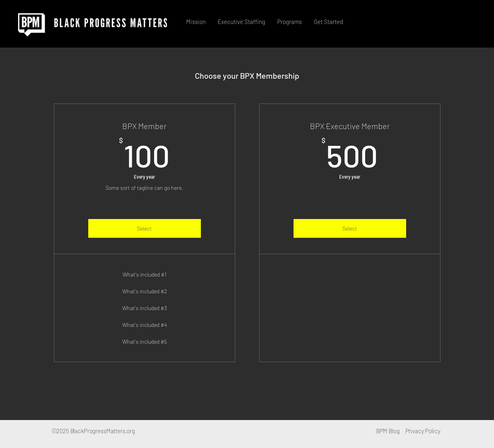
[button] (241, 22)
